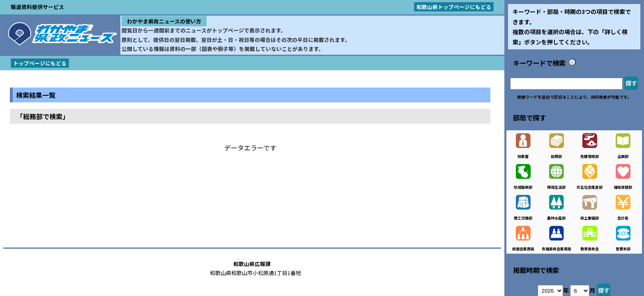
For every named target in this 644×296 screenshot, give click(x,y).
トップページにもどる (40, 63)
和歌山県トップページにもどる (454, 7)
